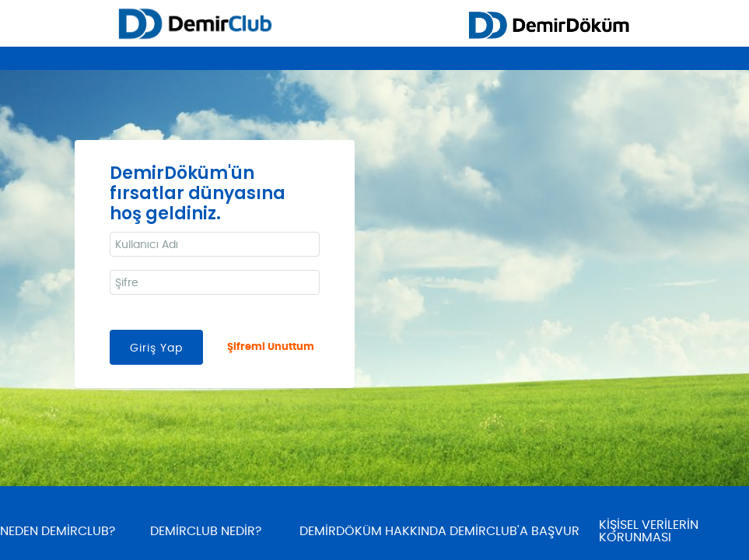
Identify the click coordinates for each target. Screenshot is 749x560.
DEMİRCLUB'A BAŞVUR (514, 531)
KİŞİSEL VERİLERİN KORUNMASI (649, 531)
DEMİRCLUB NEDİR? (206, 531)
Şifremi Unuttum (271, 347)
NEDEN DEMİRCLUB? (58, 531)
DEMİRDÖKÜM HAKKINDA (373, 531)
